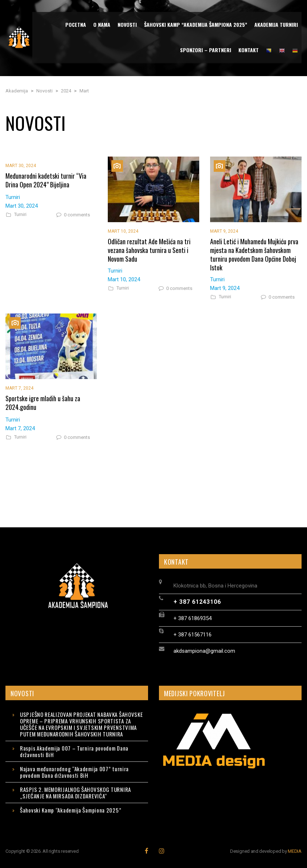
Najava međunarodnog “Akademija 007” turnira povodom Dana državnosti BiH (74, 772)
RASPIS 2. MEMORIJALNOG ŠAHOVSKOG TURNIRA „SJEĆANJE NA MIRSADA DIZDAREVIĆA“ (75, 793)
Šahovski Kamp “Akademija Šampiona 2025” (71, 810)
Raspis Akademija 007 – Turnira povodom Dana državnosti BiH (74, 751)
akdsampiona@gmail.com (204, 651)
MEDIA (295, 851)
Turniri (20, 215)
